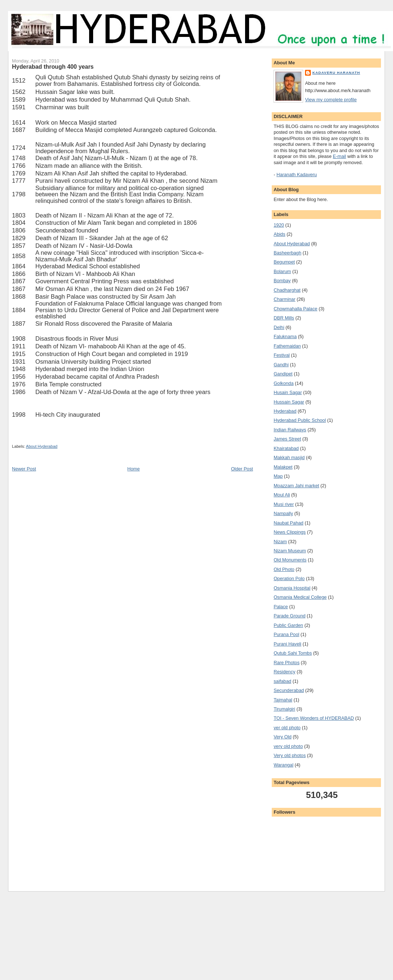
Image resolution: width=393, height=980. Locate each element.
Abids (279, 234)
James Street (287, 439)
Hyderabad (285, 411)
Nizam (280, 542)
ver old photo (287, 728)
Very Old (283, 737)
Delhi (279, 327)
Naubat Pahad (288, 523)
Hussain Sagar (289, 402)
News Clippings (290, 532)
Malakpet (283, 467)
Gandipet (283, 374)
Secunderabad (289, 690)
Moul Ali (282, 495)
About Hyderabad (42, 446)
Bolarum (282, 271)
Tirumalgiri (284, 709)
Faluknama (285, 336)
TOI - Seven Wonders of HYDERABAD (314, 718)
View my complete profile (331, 100)
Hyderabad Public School (300, 420)
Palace (281, 607)
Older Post (242, 469)
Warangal (283, 765)
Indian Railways (290, 430)
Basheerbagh (287, 253)
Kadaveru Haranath (336, 73)
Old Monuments (290, 560)
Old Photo (284, 569)
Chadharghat (287, 290)
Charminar (284, 299)
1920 (279, 225)
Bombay (282, 281)
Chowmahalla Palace (295, 309)
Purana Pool (286, 634)
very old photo (288, 746)
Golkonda (284, 383)
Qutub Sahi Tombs (293, 653)
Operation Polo (289, 578)
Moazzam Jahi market (296, 486)
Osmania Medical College (300, 597)
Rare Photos (287, 663)
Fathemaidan (287, 346)
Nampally (283, 513)
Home (134, 469)
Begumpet (284, 262)
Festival (282, 355)
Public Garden (288, 625)
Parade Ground (289, 616)
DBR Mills (284, 318)
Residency (284, 672)
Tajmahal (283, 700)
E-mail (339, 156)
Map (278, 476)
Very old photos (290, 755)
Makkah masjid (289, 457)
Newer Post (24, 469)
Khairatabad (286, 448)
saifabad (282, 681)
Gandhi (281, 365)
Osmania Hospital (292, 588)
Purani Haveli (287, 644)
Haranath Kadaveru (297, 175)
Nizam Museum (290, 551)
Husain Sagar (288, 392)
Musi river (284, 504)
